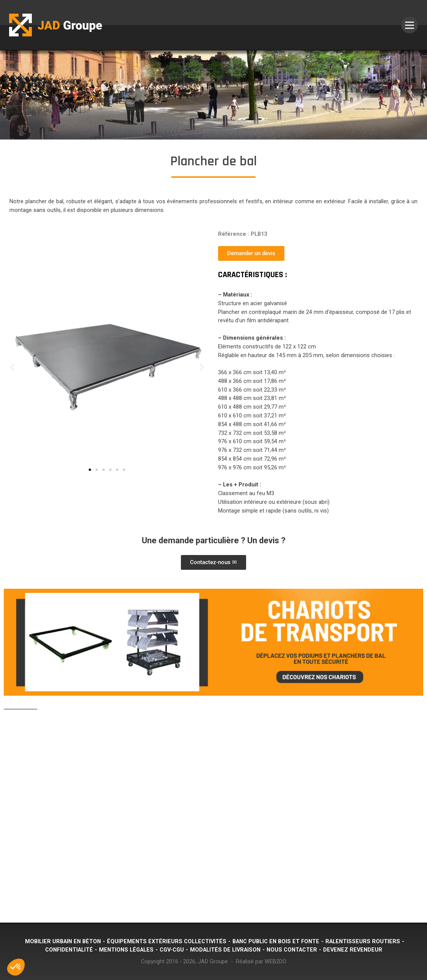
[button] (12, 367)
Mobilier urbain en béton (63, 942)
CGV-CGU (172, 950)
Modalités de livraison (225, 950)
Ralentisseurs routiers (363, 942)
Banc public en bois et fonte (276, 942)
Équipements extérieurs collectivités (167, 942)
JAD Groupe (213, 962)
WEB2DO (276, 962)
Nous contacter (292, 950)
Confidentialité (69, 950)
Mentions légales (126, 950)
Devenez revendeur (353, 950)
